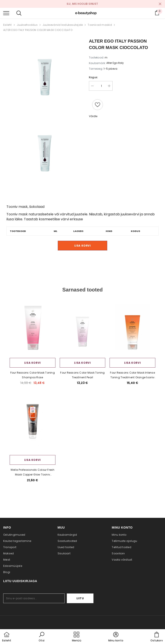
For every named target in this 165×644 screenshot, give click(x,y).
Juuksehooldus (27, 25)
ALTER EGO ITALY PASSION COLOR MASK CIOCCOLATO (38, 30)
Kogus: (93, 77)
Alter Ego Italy (115, 63)
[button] (42, 637)
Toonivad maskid (100, 25)
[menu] (6, 13)
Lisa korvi (83, 246)
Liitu (80, 598)
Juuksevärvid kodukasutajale (63, 25)
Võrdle (93, 116)
